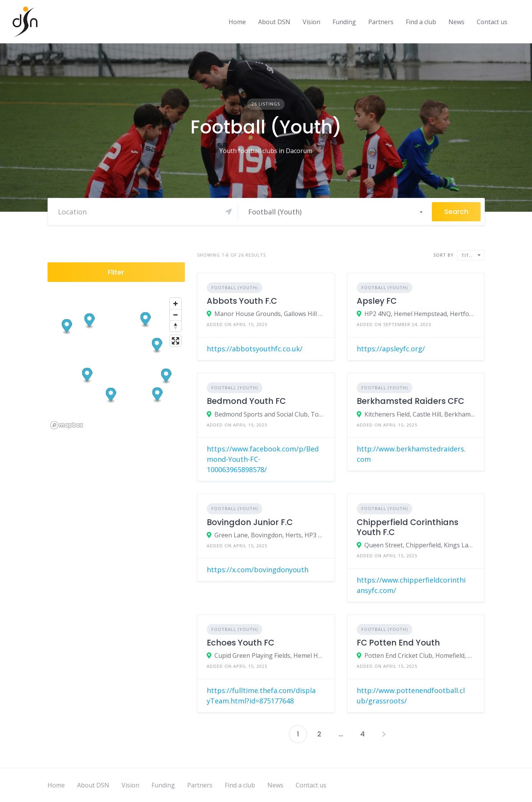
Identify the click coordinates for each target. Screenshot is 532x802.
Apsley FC (377, 301)
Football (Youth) (235, 287)
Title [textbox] (468, 255)
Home (237, 22)
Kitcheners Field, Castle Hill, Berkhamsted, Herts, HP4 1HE (420, 414)
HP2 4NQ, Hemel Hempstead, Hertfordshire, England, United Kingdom (420, 314)
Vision (311, 22)
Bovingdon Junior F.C (250, 522)
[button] (157, 395)
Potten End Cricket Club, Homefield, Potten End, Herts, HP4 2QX (420, 655)
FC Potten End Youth (398, 643)
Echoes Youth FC (240, 643)
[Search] (145, 212)
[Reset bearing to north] (175, 326)
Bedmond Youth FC (246, 401)
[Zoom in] (175, 304)
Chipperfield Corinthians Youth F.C (408, 527)
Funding (344, 22)
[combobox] (335, 212)
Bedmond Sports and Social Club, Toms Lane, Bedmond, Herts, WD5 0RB (270, 414)
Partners (381, 22)
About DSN (274, 22)
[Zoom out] (175, 315)
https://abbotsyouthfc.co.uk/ (255, 349)
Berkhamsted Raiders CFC (410, 401)
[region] (116, 363)
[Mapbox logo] (67, 425)
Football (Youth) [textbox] (275, 212)
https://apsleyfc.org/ (391, 349)
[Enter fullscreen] (175, 341)
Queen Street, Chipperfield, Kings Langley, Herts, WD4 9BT (420, 545)
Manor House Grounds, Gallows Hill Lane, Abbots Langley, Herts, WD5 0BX (270, 314)
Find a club (421, 22)
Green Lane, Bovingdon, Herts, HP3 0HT (270, 535)
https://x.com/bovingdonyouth (258, 570)
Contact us (492, 22)
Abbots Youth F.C (242, 301)
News (456, 22)
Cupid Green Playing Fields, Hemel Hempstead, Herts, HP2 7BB (270, 655)
